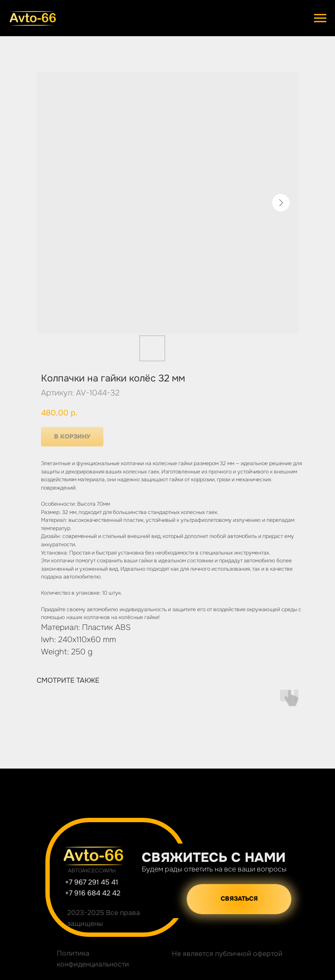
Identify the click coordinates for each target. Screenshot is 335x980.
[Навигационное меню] (320, 18)
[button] (239, 899)
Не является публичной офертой (227, 954)
